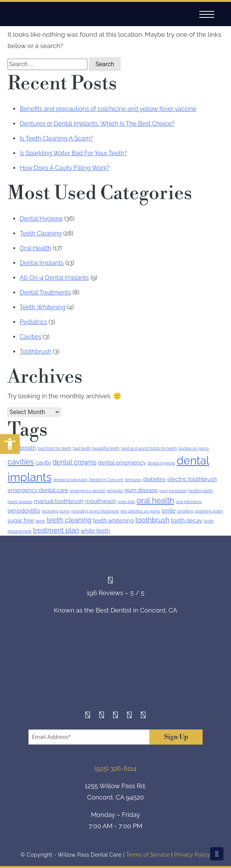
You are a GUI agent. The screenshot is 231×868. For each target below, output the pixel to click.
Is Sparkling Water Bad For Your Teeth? (73, 153)
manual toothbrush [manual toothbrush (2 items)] (59, 501)
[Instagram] (102, 716)
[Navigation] (207, 15)
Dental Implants (42, 263)
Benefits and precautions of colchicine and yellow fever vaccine (108, 109)
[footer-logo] (115, 668)
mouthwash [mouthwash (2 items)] (101, 501)
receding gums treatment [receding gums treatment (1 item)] (95, 511)
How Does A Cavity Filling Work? (65, 168)
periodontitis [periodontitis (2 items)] (24, 511)
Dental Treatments (45, 292)
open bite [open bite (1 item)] (126, 502)
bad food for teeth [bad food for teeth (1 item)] (55, 448)
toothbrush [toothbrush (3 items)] (152, 520)
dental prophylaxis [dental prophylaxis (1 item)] (70, 480)
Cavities (30, 337)
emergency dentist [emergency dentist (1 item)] (87, 491)
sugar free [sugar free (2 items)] (21, 520)
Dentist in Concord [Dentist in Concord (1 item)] (106, 480)
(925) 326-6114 (116, 768)
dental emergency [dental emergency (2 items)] (122, 463)
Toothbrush (36, 351)
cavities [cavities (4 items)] (21, 462)
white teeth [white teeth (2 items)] (95, 531)
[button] (10, 444)
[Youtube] (143, 716)
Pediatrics (33, 322)
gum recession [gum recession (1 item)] (173, 491)
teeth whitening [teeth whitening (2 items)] (113, 520)
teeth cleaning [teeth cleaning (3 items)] (69, 520)
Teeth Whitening (43, 307)
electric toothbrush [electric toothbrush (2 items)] (192, 479)
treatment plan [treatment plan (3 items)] (56, 530)
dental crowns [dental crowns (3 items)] (75, 462)
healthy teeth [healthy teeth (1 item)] (201, 491)
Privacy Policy (192, 855)
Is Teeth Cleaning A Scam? (56, 138)
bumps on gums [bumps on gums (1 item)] (194, 448)
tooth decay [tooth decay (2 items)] (187, 520)
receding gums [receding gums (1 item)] (56, 511)
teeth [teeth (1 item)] (41, 521)
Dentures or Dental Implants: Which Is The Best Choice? (97, 124)
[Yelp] (129, 716)
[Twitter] (116, 716)
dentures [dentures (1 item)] (133, 480)
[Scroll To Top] (217, 854)
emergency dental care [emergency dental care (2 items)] (38, 490)
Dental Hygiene (41, 219)
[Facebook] (88, 716)
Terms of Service (147, 855)
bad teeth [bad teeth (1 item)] (82, 448)
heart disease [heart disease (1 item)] (20, 502)
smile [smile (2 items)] (168, 511)
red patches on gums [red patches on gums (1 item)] (140, 511)
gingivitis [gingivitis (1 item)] (115, 491)
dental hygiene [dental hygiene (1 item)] (161, 463)
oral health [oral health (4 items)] (155, 500)
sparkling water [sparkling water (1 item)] (209, 511)
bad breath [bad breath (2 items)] (22, 448)
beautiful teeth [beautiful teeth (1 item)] (106, 448)
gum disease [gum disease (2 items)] (141, 490)
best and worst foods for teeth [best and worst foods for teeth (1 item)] (149, 448)
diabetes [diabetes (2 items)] (155, 479)
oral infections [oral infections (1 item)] (189, 502)
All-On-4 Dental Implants (54, 278)
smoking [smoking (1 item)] (185, 511)
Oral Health (35, 248)
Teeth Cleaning (41, 233)
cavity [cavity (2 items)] (43, 463)
